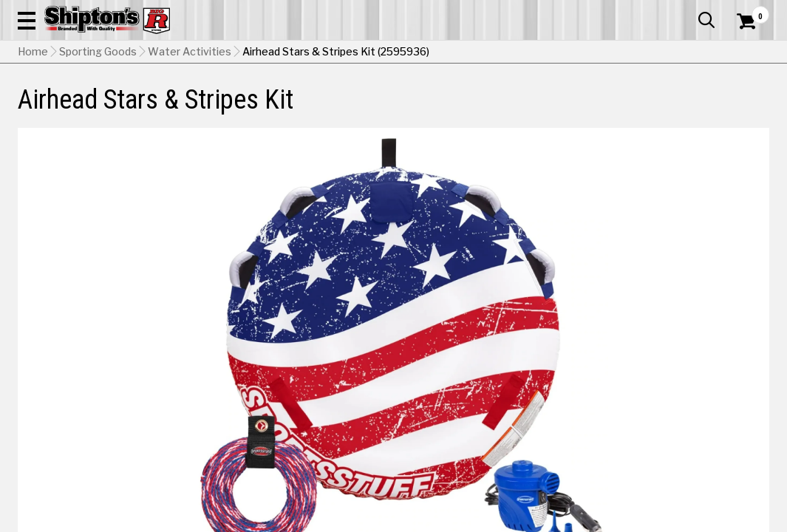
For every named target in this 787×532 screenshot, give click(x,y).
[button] (431, 53)
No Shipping (511, 334)
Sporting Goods (684, 108)
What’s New (687, 11)
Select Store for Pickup (671, 414)
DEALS (749, 108)
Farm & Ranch (278, 108)
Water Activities (190, 144)
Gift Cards (621, 11)
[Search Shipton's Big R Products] (356, 53)
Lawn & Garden (532, 108)
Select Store (665, 334)
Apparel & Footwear (65, 108)
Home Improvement (439, 108)
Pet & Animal (607, 108)
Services (749, 11)
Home (33, 144)
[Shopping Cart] (744, 53)
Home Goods (351, 108)
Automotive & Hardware (179, 108)
